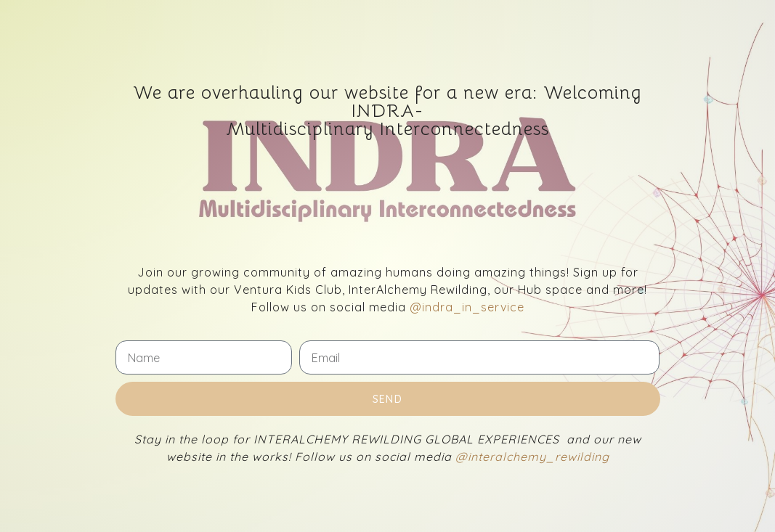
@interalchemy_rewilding (532, 457)
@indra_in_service (467, 307)
